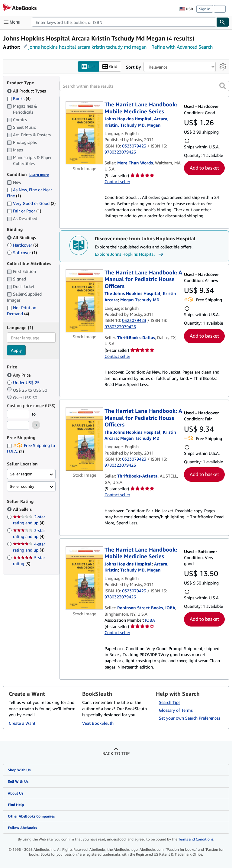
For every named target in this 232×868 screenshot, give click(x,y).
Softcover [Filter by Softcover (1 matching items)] (22, 253)
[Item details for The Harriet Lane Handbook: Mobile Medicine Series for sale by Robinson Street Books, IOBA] (85, 578)
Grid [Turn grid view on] (110, 67)
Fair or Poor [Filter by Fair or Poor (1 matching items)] (24, 211)
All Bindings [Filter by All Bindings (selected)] (22, 237)
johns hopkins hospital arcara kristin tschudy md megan (87, 47)
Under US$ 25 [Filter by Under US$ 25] (24, 382)
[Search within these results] (144, 86)
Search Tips (170, 702)
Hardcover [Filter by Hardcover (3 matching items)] (23, 245)
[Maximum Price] (18, 425)
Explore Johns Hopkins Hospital (130, 254)
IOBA (150, 620)
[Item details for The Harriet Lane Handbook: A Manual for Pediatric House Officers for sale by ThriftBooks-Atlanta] (85, 439)
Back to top (116, 753)
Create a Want (22, 723)
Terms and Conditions (196, 839)
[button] (223, 86)
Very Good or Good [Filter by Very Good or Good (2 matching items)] (31, 203)
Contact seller (117, 181)
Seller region (21, 474)
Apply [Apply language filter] (16, 350)
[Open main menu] (13, 22)
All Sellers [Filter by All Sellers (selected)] (23, 509)
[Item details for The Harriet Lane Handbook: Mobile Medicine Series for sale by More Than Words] (85, 133)
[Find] (223, 22)
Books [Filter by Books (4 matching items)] (19, 98)
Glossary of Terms (176, 710)
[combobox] (124, 22)
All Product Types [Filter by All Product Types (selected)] (27, 91)
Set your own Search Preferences (190, 718)
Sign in (205, 9)
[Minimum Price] (18, 414)
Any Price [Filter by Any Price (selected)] (19, 375)
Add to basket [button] (204, 168)
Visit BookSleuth (98, 723)
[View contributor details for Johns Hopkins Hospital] (128, 564)
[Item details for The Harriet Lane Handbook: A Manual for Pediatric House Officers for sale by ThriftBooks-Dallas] (85, 301)
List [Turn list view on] (88, 67)
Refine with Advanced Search (182, 47)
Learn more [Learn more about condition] (39, 175)
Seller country (22, 486)
